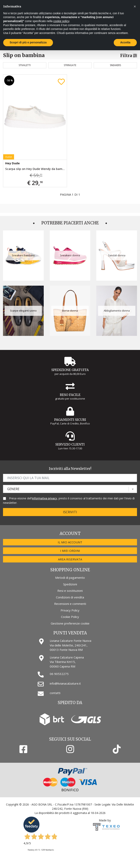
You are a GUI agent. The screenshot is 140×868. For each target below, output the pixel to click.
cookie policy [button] (61, 21)
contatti (55, 693)
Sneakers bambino (23, 255)
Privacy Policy (70, 610)
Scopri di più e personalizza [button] (28, 42)
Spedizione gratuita (70, 370)
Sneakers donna (70, 255)
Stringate (70, 65)
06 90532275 (59, 674)
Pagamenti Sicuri (70, 420)
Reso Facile (70, 395)
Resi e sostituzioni (70, 591)
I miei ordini (70, 551)
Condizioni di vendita (70, 597)
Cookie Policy (70, 617)
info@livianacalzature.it (65, 683)
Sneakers (115, 65)
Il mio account (70, 542)
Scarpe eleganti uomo (23, 311)
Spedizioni (70, 584)
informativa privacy (45, 498)
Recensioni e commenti (70, 604)
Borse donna (70, 311)
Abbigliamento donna (117, 311)
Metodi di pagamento (70, 578)
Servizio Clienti (70, 444)
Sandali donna (117, 255)
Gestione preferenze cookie (70, 623)
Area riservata (70, 559)
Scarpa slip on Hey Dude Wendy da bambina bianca (36, 169)
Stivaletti (25, 65)
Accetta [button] (125, 42)
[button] (135, 6)
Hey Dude (12, 163)
